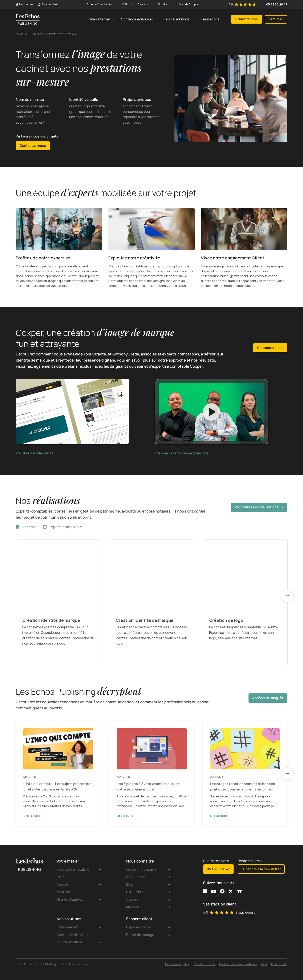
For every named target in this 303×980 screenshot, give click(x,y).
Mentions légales (177, 964)
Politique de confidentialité (238, 964)
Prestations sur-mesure (63, 34)
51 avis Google (245, 913)
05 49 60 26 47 (277, 4)
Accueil (23, 34)
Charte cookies (204, 964)
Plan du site (279, 964)
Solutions (38, 34)
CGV (264, 964)
